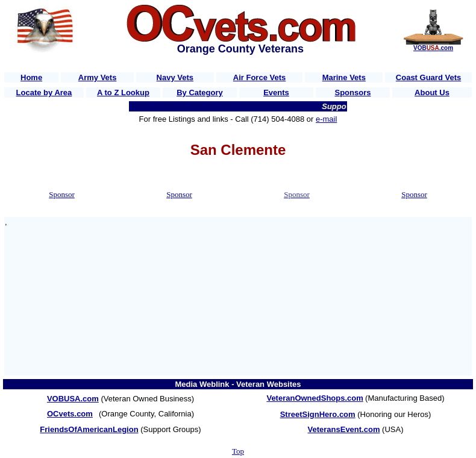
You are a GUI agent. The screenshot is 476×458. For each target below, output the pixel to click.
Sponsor (62, 194)
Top (238, 451)
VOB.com (433, 48)
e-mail (326, 119)
